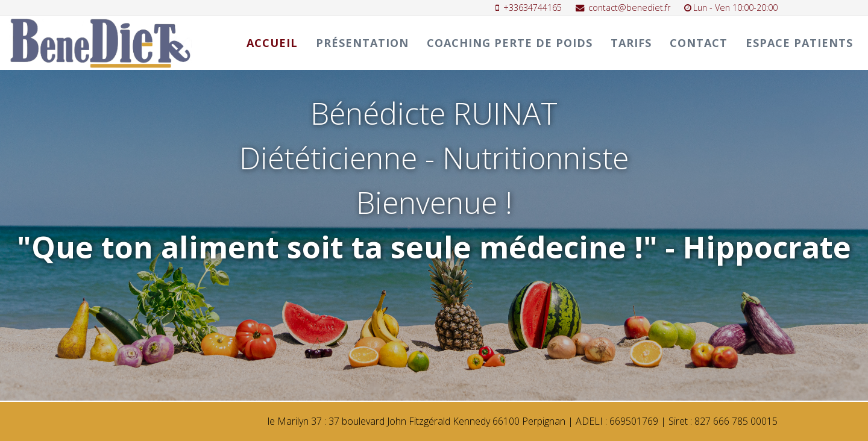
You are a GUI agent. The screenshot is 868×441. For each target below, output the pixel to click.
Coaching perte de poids (510, 43)
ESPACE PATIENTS (799, 43)
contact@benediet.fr (629, 8)
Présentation (362, 43)
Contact (699, 43)
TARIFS (631, 43)
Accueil (272, 43)
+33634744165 (533, 8)
